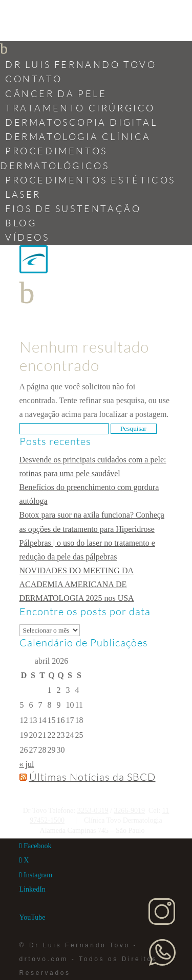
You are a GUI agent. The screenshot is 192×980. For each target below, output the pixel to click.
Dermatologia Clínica (78, 136)
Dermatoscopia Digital (81, 122)
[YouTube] (33, 917)
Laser (23, 194)
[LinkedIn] (33, 889)
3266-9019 (129, 811)
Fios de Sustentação (73, 208)
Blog (21, 223)
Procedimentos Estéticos (90, 180)
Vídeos (27, 237)
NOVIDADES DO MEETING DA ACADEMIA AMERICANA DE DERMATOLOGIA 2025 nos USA (77, 584)
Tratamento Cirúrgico (80, 108)
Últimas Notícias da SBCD (92, 777)
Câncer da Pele (56, 94)
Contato (34, 79)
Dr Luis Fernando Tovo (81, 64)
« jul (27, 764)
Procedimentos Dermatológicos (55, 158)
